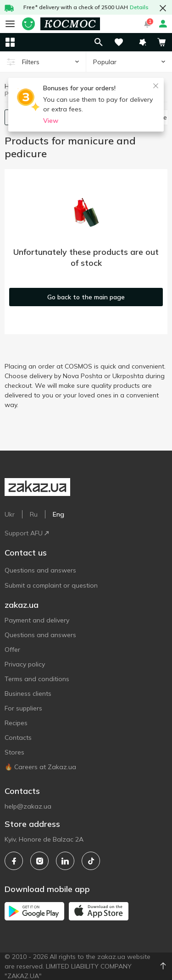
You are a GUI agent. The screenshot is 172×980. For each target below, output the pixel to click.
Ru (34, 514)
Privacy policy (25, 664)
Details (139, 7)
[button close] (163, 8)
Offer (12, 650)
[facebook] (14, 861)
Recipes (16, 723)
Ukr (10, 514)
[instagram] (39, 861)
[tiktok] (91, 861)
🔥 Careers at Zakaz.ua (40, 767)
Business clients (28, 694)
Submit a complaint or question (51, 585)
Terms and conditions (37, 679)
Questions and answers (40, 570)
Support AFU (27, 533)
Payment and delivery (37, 620)
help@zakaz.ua (28, 806)
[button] (143, 42)
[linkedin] (65, 861)
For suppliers (23, 708)
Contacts (18, 738)
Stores (14, 752)
